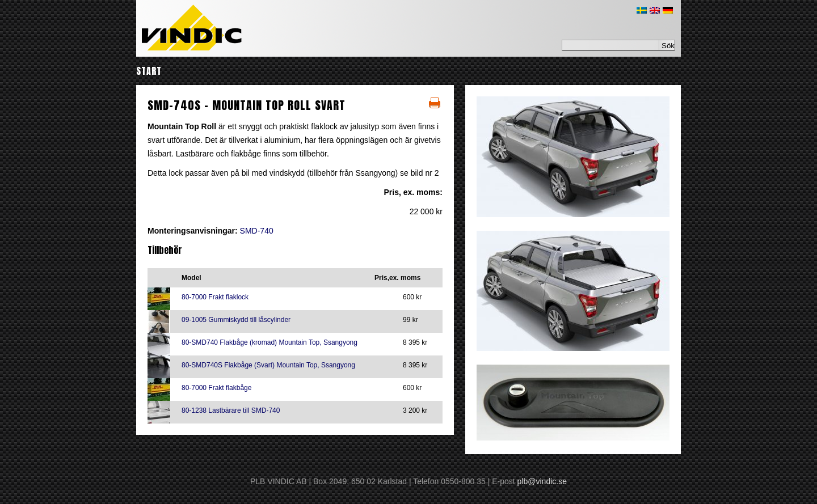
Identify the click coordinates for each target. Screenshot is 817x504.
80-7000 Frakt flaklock (215, 297)
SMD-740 (257, 231)
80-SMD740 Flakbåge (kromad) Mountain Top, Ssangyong (269, 342)
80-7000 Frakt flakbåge (216, 388)
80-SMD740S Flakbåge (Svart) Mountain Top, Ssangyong (268, 365)
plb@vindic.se (542, 481)
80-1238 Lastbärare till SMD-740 (231, 410)
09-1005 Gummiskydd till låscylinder (236, 320)
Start (149, 71)
